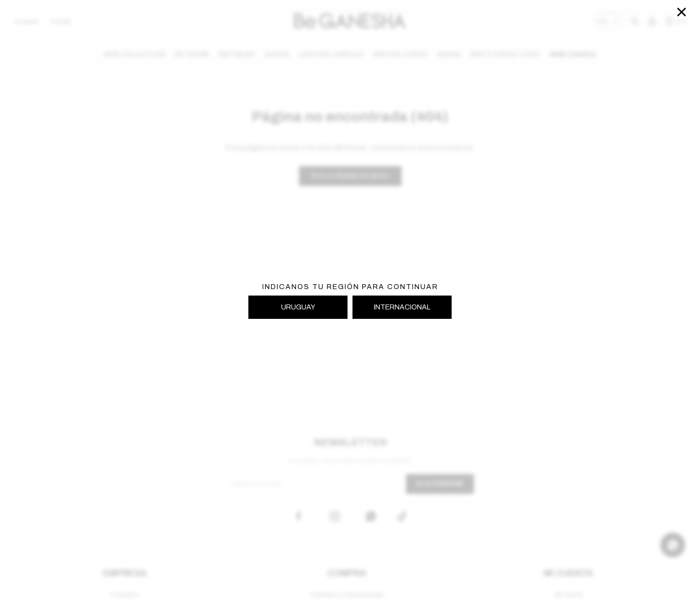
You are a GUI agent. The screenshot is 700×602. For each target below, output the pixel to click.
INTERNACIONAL (402, 307)
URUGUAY (298, 307)
